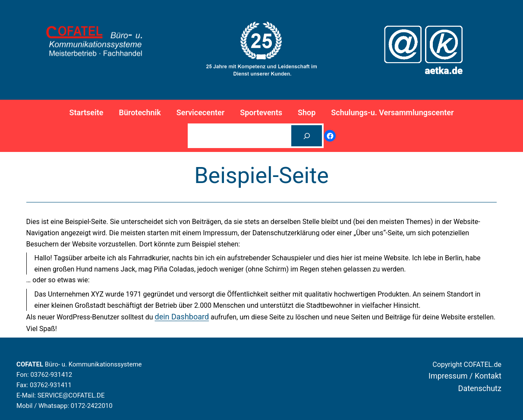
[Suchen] (307, 136)
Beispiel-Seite (261, 176)
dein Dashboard (182, 317)
